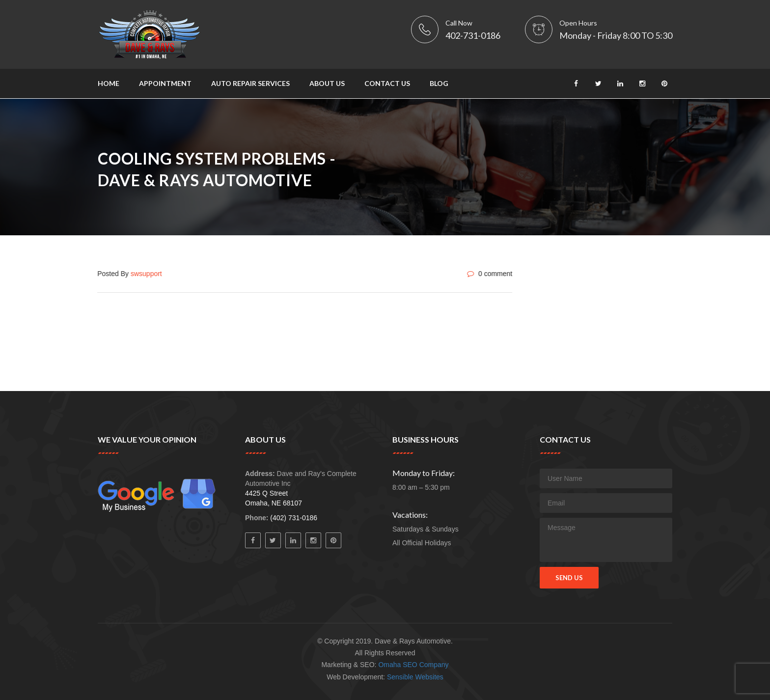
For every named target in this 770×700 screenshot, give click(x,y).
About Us (327, 83)
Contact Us (387, 83)
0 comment (489, 274)
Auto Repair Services (250, 83)
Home (109, 83)
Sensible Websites (415, 677)
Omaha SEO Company (413, 665)
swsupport (146, 274)
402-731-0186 (473, 35)
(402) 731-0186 (294, 518)
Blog (439, 83)
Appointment (165, 83)
